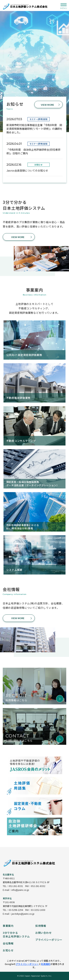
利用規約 (46, 964)
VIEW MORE (47, 104)
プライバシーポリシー (27, 964)
